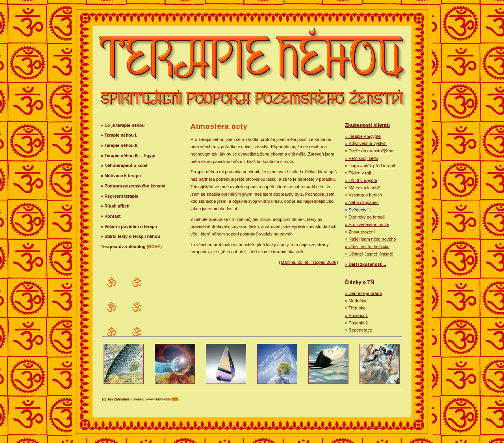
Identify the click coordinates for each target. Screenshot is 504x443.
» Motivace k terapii (121, 176)
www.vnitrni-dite (158, 399)
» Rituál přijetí (115, 206)
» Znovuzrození (360, 232)
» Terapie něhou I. (119, 135)
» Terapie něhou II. (120, 145)
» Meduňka (356, 301)
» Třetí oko (355, 308)
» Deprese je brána (363, 293)
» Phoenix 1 (356, 315)
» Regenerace (359, 330)
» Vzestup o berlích (363, 195)
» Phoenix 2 (356, 323)
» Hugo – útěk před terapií (370, 166)
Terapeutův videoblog (131, 247)
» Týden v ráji (358, 173)
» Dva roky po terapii (365, 217)
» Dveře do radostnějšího (369, 151)
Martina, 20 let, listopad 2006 (309, 262)
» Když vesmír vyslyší (366, 143)
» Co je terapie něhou (123, 125)
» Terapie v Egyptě (363, 136)
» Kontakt (111, 216)
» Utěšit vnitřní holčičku (367, 247)
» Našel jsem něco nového (371, 239)
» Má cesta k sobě (362, 188)
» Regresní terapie (120, 196)
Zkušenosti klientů (367, 125)
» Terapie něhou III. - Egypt (128, 156)
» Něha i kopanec (362, 202)
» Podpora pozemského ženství (133, 186)
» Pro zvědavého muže (367, 224)
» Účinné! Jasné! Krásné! (369, 254)
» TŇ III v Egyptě (361, 180)
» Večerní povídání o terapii (129, 226)
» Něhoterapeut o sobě (124, 165)
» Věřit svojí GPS (361, 158)
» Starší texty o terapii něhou (130, 236)
